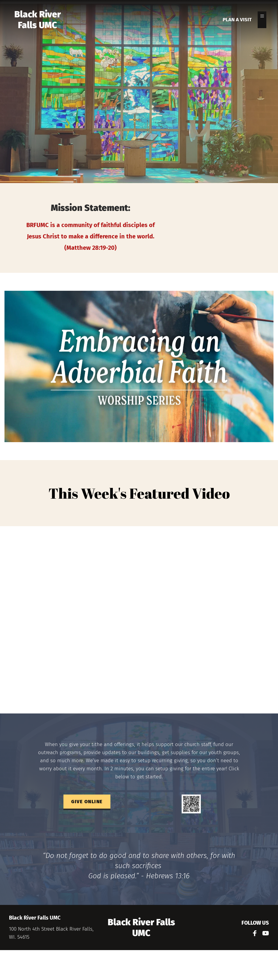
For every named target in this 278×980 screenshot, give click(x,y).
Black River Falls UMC (39, 20)
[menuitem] (237, 20)
